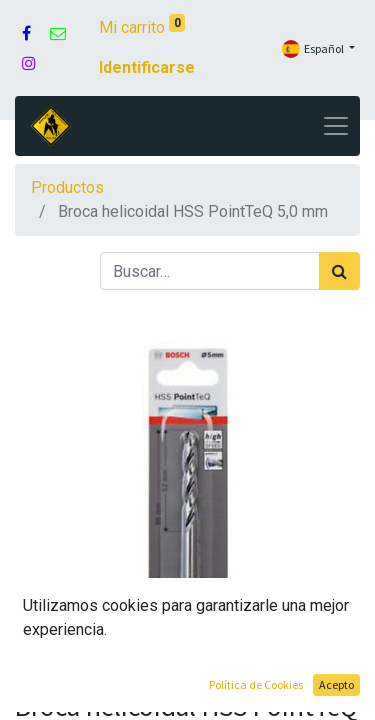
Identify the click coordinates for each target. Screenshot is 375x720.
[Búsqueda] (339, 271)
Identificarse (147, 67)
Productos (67, 187)
